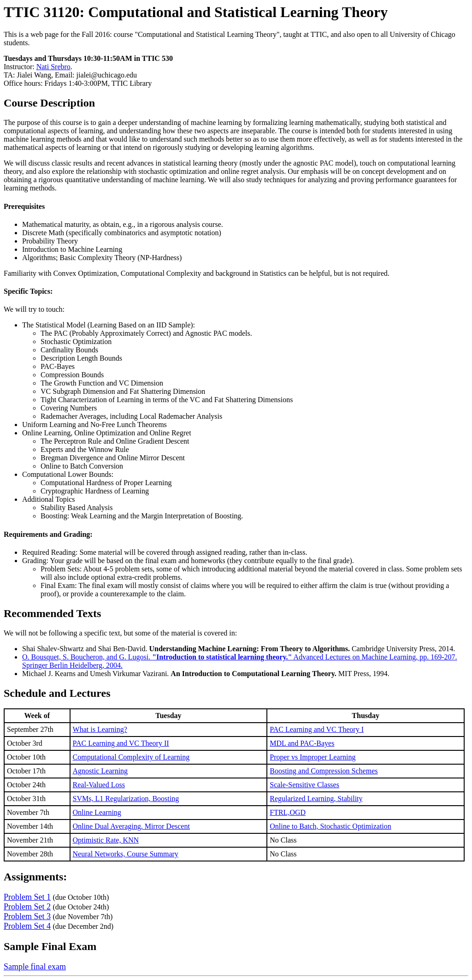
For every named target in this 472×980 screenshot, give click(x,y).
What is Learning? (100, 729)
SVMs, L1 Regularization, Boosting (126, 799)
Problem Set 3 (27, 916)
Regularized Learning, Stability (316, 799)
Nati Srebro (53, 67)
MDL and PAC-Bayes (302, 743)
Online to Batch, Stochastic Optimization (330, 826)
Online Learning (97, 812)
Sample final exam (35, 967)
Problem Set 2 (27, 907)
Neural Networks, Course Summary (126, 854)
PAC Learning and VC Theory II (121, 743)
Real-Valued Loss (99, 785)
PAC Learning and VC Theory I (317, 729)
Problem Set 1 (27, 897)
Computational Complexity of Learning (131, 757)
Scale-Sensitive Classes (304, 785)
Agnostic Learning (100, 771)
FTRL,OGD (288, 812)
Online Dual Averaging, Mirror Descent (131, 826)
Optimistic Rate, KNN (106, 840)
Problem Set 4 (27, 926)
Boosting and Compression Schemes (324, 771)
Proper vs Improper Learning (313, 757)
